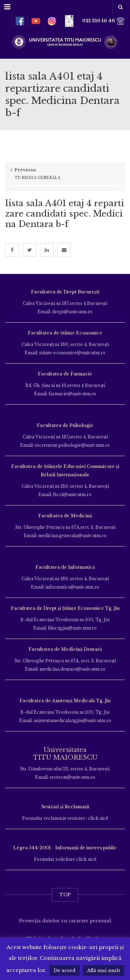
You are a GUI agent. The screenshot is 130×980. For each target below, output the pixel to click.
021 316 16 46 (103, 21)
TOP (65, 895)
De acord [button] (65, 970)
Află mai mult (103, 970)
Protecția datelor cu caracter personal (65, 921)
